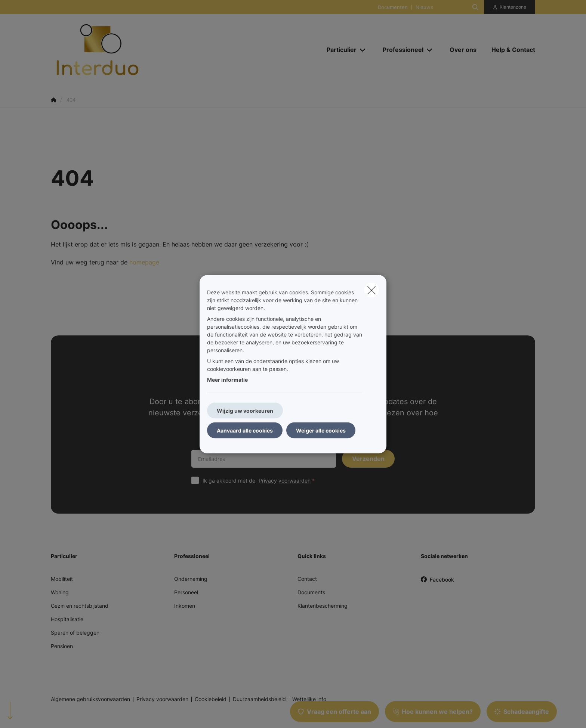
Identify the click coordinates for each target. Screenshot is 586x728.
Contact (307, 579)
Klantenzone (513, 7)
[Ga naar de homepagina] (126, 50)
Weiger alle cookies (321, 430)
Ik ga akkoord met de (260, 481)
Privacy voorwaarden (285, 481)
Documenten (393, 7)
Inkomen (185, 606)
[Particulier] (339, 50)
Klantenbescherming (323, 606)
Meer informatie (227, 379)
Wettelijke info (309, 699)
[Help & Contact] (510, 50)
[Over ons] (463, 50)
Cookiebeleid (211, 699)
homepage (144, 262)
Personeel (186, 592)
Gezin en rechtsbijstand (80, 606)
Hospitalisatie (67, 619)
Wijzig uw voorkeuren (245, 410)
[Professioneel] (400, 50)
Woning (60, 592)
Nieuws (424, 7)
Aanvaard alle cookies (245, 430)
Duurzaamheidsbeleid (259, 699)
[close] (371, 290)
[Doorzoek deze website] (475, 7)
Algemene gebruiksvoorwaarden (90, 699)
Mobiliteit (62, 579)
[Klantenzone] (510, 7)
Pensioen (62, 646)
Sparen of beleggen (75, 633)
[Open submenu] (363, 49)
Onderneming (191, 579)
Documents (311, 592)
